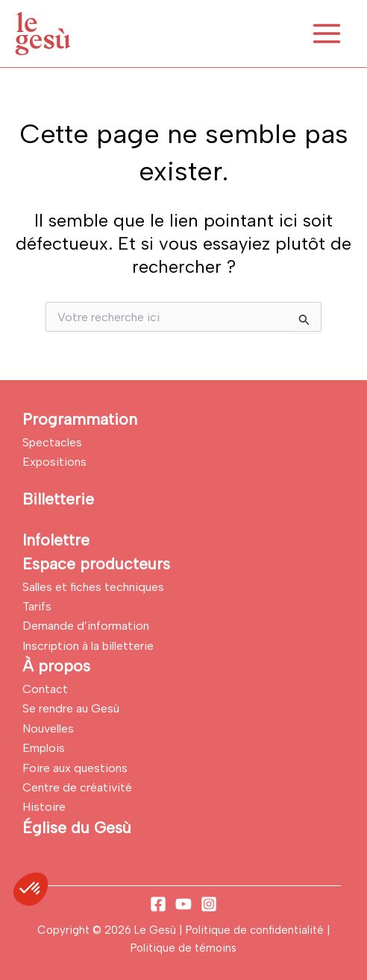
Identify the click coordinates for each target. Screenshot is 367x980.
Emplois (44, 748)
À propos (56, 666)
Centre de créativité (77, 787)
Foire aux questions (75, 768)
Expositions (54, 462)
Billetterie (58, 499)
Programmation (80, 419)
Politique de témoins (183, 948)
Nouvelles (48, 728)
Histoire (44, 807)
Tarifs (37, 606)
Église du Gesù (77, 828)
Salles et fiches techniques (93, 587)
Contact (45, 689)
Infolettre (56, 540)
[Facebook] (158, 904)
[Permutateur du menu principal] (327, 34)
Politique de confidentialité (256, 930)
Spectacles (52, 442)
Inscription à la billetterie (88, 646)
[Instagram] (209, 904)
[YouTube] (183, 904)
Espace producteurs (96, 564)
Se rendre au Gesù (71, 708)
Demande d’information (86, 626)
